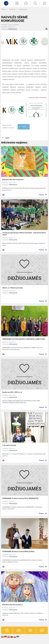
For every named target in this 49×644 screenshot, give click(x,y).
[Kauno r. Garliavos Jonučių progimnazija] (6, 3)
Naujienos (12, 9)
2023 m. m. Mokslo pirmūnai (13, 288)
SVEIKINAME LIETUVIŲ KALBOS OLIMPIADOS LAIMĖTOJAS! (24, 339)
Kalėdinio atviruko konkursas (13, 180)
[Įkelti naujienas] (17, 3)
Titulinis (4, 9)
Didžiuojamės (23, 9)
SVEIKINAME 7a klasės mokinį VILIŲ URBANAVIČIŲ (20, 498)
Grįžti (7, 138)
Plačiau (42, 195)
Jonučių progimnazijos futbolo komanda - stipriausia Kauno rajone (24, 234)
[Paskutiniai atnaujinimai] (26, 3)
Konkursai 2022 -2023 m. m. (12, 392)
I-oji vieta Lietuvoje (9, 445)
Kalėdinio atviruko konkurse (12, 605)
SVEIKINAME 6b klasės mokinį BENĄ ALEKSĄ (18, 552)
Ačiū (22, 127)
